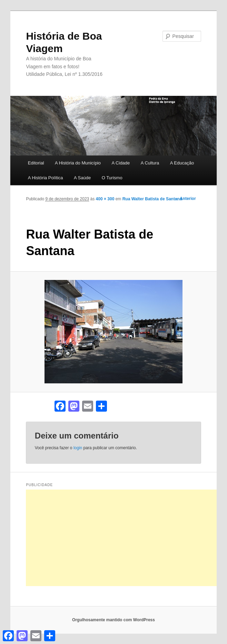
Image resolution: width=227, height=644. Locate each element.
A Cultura (150, 163)
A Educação (182, 163)
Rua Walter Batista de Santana (152, 199)
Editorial (36, 163)
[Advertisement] (126, 538)
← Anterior (185, 199)
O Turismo (112, 178)
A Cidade (121, 163)
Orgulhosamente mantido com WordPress (113, 620)
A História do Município (78, 163)
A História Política (46, 178)
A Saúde (82, 178)
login (78, 448)
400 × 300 (105, 199)
